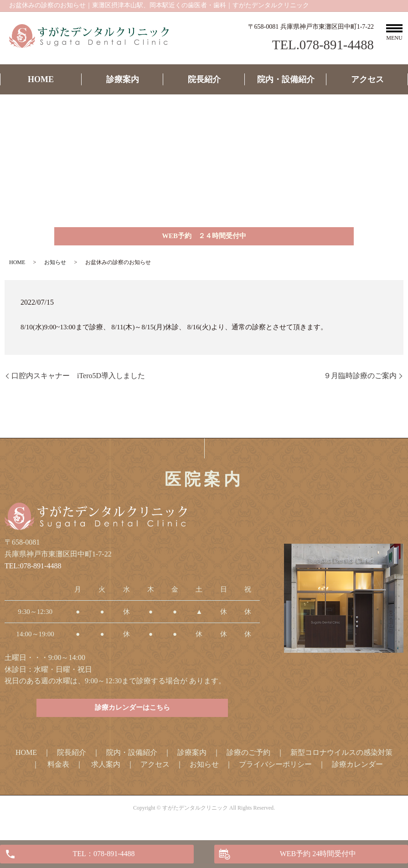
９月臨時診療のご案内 (360, 379)
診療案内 (123, 79)
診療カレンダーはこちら (132, 714)
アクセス (367, 79)
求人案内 (106, 771)
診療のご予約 (248, 759)
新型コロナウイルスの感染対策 (341, 759)
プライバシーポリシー (275, 771)
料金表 (58, 771)
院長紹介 (204, 79)
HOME (41, 79)
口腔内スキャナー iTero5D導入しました (78, 379)
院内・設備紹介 (286, 79)
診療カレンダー (357, 771)
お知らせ (55, 265)
